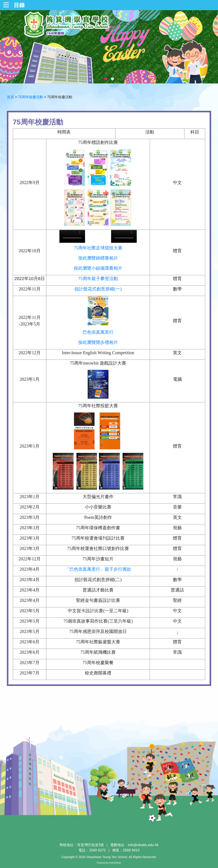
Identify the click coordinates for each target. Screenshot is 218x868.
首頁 (10, 97)
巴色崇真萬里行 (98, 332)
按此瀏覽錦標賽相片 (98, 258)
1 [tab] (106, 79)
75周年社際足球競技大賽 (98, 248)
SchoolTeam (115, 863)
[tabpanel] (109, 47)
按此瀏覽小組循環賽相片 (98, 268)
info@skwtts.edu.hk (143, 845)
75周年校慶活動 (30, 97)
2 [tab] (112, 79)
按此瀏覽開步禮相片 (98, 342)
